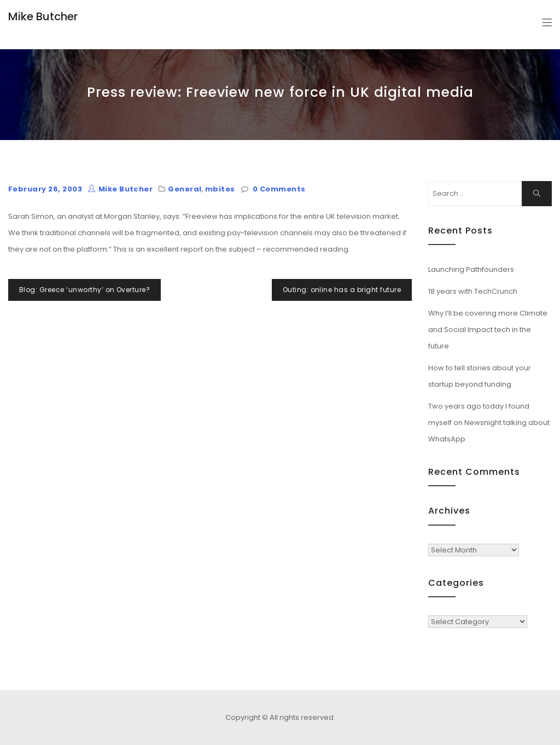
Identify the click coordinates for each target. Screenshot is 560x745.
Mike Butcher (43, 16)
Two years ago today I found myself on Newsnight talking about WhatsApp (489, 423)
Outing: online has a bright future (342, 290)
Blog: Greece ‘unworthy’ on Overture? (84, 290)
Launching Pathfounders (471, 269)
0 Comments (279, 189)
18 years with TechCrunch (473, 291)
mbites (220, 189)
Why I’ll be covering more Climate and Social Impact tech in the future (488, 330)
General (185, 189)
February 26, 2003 (45, 189)
